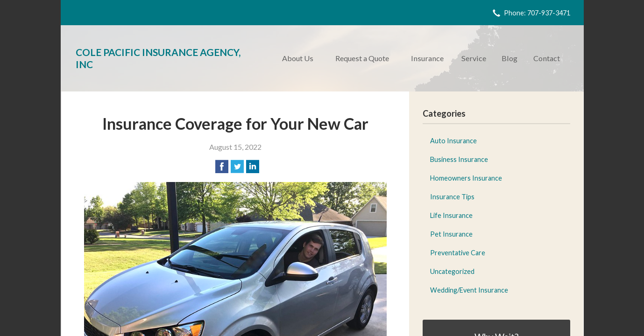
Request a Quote (362, 58)
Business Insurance (459, 159)
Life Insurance (451, 215)
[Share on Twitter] (237, 167)
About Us (298, 58)
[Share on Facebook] (222, 167)
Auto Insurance (453, 141)
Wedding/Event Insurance (469, 290)
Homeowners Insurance (466, 178)
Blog (510, 58)
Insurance (427, 58)
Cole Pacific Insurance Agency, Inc (158, 58)
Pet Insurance (451, 234)
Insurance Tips (452, 197)
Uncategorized (452, 271)
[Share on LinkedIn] (253, 167)
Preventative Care (458, 253)
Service (474, 58)
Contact (547, 58)
